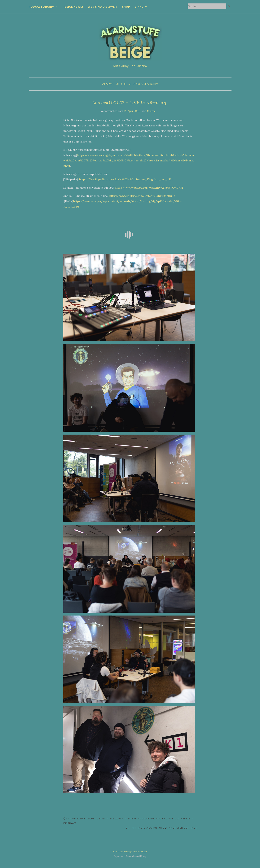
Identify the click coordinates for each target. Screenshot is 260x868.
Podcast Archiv (41, 7)
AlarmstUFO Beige (117, 84)
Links (139, 7)
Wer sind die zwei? (103, 7)
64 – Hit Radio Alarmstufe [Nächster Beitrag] (161, 828)
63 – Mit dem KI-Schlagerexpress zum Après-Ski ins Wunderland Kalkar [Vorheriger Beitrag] (128, 821)
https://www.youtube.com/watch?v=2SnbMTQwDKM (149, 188)
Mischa (151, 111)
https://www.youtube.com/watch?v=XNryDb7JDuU (142, 196)
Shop (126, 7)
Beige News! (74, 7)
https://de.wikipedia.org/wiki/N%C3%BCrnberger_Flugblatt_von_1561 (126, 179)
